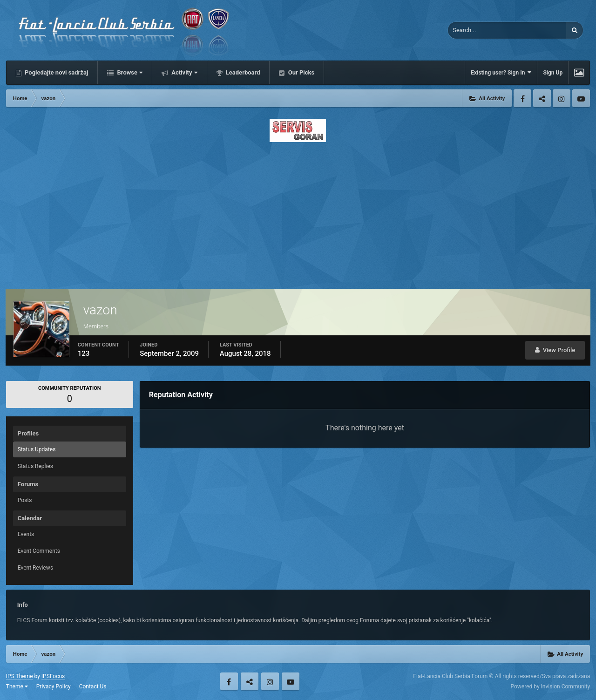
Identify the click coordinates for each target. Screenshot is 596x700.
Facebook (522, 98)
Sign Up (553, 73)
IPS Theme (20, 676)
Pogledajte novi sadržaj (56, 72)
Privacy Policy (54, 686)
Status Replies (35, 466)
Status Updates (37, 449)
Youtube (581, 98)
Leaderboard (242, 72)
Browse (129, 72)
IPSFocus (53, 676)
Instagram (562, 98)
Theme (17, 686)
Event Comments (39, 551)
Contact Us (93, 686)
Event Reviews (35, 568)
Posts (25, 500)
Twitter (542, 98)
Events (26, 534)
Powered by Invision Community (550, 686)
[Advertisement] (298, 213)
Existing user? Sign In (501, 72)
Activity (184, 72)
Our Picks (300, 72)
